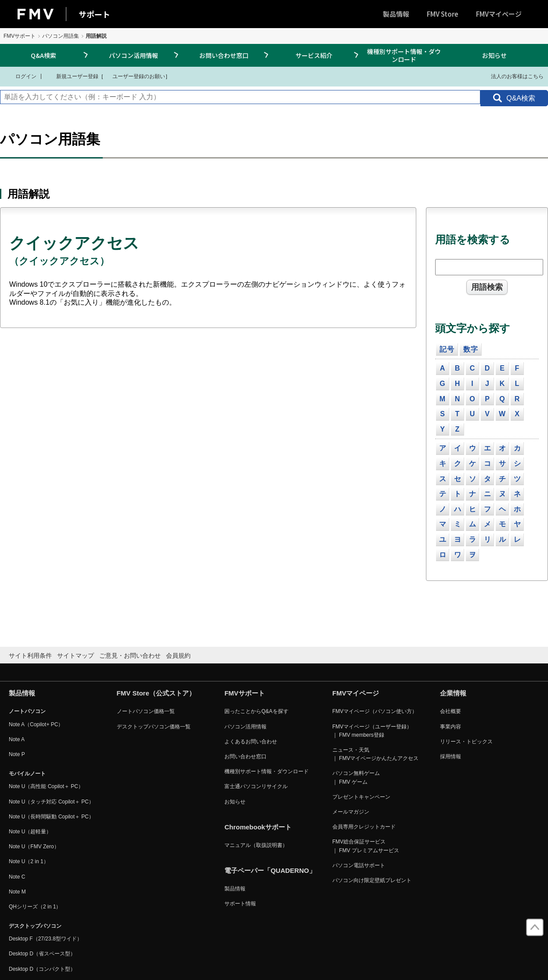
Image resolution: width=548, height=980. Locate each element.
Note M (17, 892)
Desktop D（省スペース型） (42, 954)
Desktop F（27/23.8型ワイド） (45, 939)
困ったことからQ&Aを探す (256, 711)
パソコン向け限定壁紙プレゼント (372, 880)
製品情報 (396, 14)
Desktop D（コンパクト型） (42, 969)
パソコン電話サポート (359, 865)
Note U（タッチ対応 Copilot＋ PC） (51, 802)
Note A (17, 739)
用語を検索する (473, 240)
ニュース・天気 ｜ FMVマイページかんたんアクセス (376, 754)
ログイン (20, 76)
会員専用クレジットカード (364, 827)
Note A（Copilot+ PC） (36, 724)
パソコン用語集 (61, 36)
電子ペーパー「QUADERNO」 (270, 870)
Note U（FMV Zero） (34, 847)
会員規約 (178, 656)
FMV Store (443, 14)
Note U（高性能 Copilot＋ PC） (46, 786)
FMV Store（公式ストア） (156, 693)
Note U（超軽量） (30, 832)
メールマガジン (351, 812)
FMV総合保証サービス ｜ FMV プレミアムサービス (366, 846)
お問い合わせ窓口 (224, 55)
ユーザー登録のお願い (134, 76)
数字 (471, 349)
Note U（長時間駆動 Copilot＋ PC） (51, 817)
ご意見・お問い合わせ (130, 656)
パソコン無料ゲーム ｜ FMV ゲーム (356, 777)
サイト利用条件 (30, 656)
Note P (17, 754)
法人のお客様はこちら (512, 76)
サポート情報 (240, 904)
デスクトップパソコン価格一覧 (154, 727)
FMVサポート (20, 36)
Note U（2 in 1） (29, 861)
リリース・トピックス (466, 742)
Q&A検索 (43, 55)
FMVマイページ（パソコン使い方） (375, 711)
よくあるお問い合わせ (251, 742)
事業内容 (451, 727)
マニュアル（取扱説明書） (256, 845)
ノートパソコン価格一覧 (146, 711)
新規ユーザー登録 (72, 76)
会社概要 (451, 711)
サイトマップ (76, 656)
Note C (17, 877)
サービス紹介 (314, 55)
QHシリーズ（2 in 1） (35, 907)
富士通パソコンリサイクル (256, 786)
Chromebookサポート (258, 827)
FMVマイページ (499, 14)
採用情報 (451, 757)
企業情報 (453, 693)
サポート (94, 14)
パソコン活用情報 (133, 55)
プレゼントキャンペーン (361, 797)
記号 (447, 349)
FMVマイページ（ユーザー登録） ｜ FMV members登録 (372, 731)
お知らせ (494, 55)
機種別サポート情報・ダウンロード (404, 55)
